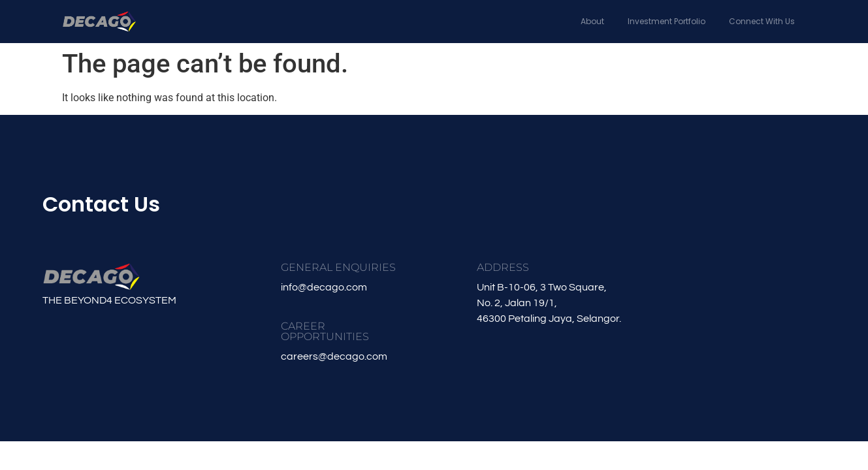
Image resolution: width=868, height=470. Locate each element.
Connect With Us (762, 21)
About (592, 21)
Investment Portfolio (667, 21)
